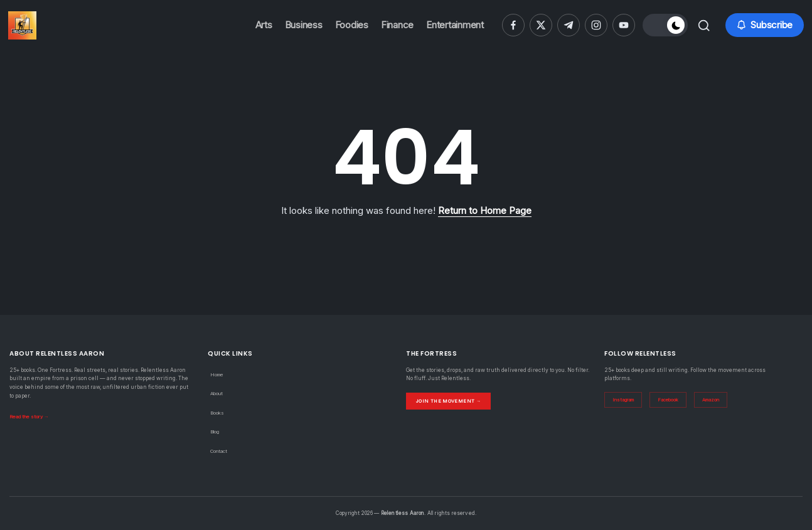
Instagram (625, 400)
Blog (216, 432)
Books (218, 413)
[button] (663, 25)
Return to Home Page (485, 210)
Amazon (718, 400)
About (218, 393)
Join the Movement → (450, 401)
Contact (220, 451)
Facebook (673, 400)
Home (218, 374)
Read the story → (31, 416)
